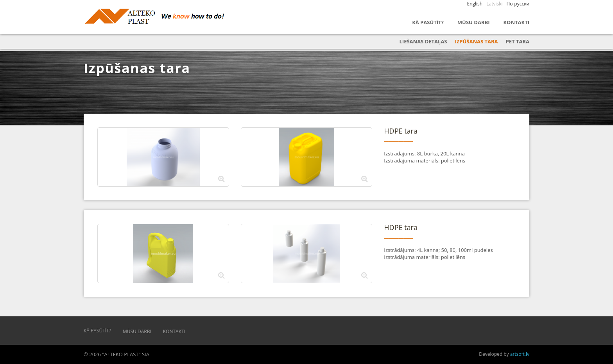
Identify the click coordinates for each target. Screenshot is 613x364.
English (475, 4)
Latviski (494, 4)
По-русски (518, 4)
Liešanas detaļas (423, 41)
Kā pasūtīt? (428, 22)
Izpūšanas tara (477, 41)
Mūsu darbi (474, 22)
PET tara (518, 41)
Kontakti (516, 22)
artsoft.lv (520, 354)
